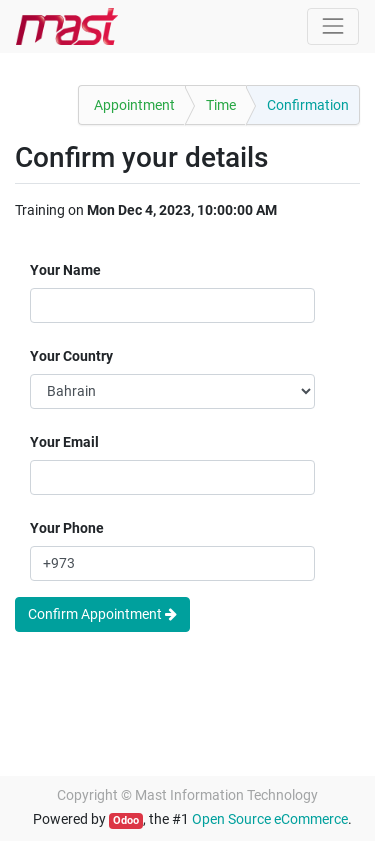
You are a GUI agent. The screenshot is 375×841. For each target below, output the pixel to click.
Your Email (64, 442)
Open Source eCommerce (270, 819)
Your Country (71, 356)
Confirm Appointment (102, 614)
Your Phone (67, 528)
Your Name (65, 270)
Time (221, 105)
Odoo (126, 820)
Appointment (134, 105)
